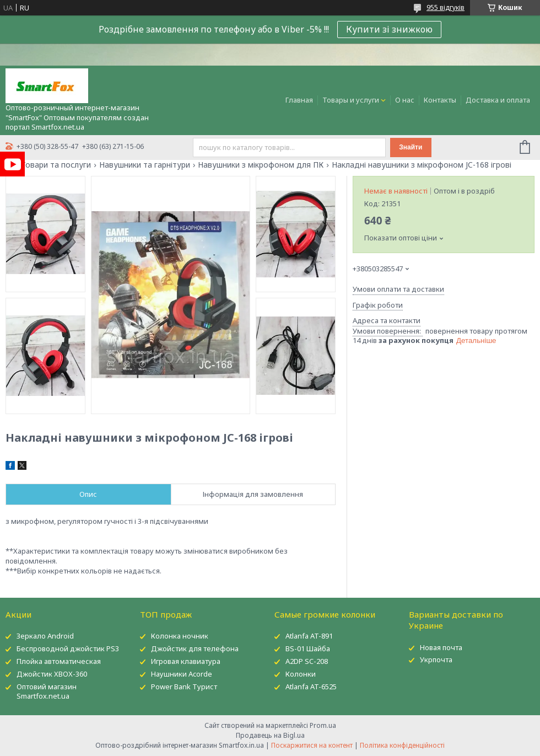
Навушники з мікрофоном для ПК (261, 165)
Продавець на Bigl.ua (270, 735)
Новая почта (441, 647)
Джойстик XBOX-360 (52, 674)
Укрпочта (436, 660)
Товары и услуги (351, 100)
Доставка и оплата (498, 100)
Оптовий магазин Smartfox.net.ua (47, 691)
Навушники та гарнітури (145, 165)
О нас (405, 100)
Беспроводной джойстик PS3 (68, 648)
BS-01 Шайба (308, 648)
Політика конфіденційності (402, 745)
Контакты (440, 100)
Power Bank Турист (184, 687)
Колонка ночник (180, 636)
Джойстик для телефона (195, 648)
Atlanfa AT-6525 (311, 687)
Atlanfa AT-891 (309, 636)
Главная (299, 100)
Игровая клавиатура (186, 661)
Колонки (301, 674)
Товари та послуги (56, 165)
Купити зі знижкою (389, 29)
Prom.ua (323, 725)
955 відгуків (445, 7)
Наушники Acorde (182, 674)
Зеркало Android (45, 636)
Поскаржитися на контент (312, 745)
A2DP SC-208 (307, 661)
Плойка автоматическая (59, 661)
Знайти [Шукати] (411, 147)
